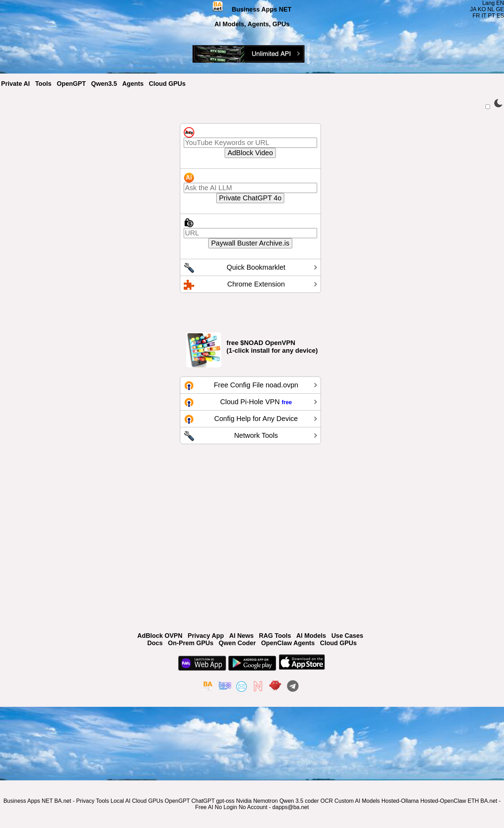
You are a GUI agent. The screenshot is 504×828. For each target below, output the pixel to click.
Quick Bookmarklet (256, 267)
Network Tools (256, 435)
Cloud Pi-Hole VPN (256, 402)
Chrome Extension (256, 284)
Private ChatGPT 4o (250, 198)
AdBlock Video (250, 153)
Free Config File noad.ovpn (256, 385)
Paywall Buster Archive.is (250, 243)
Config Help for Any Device (256, 419)
